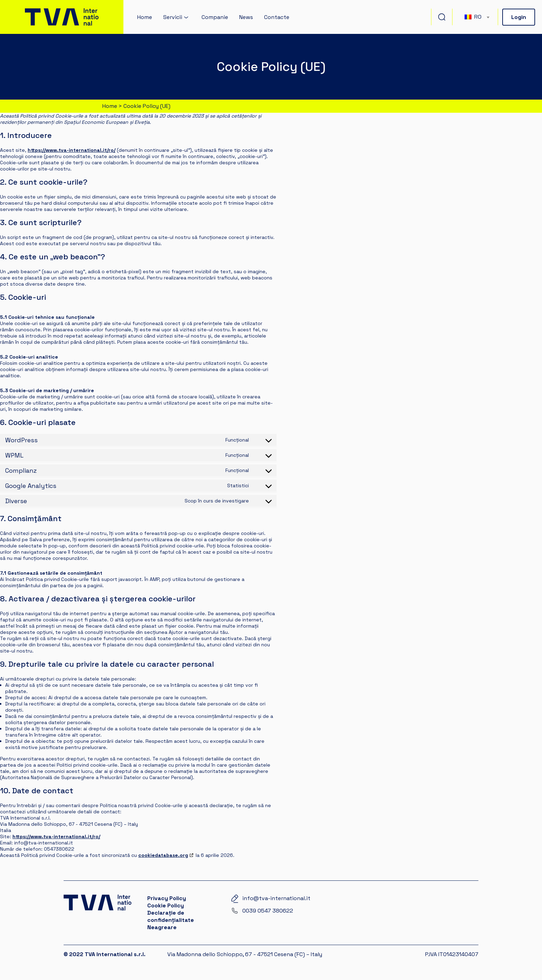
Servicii (173, 17)
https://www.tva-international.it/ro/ (72, 150)
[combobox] (476, 17)
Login (519, 17)
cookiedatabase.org (163, 855)
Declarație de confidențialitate (171, 916)
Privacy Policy (167, 898)
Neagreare (162, 927)
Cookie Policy (166, 905)
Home (145, 17)
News (246, 17)
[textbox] (476, 17)
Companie (215, 17)
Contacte (277, 17)
